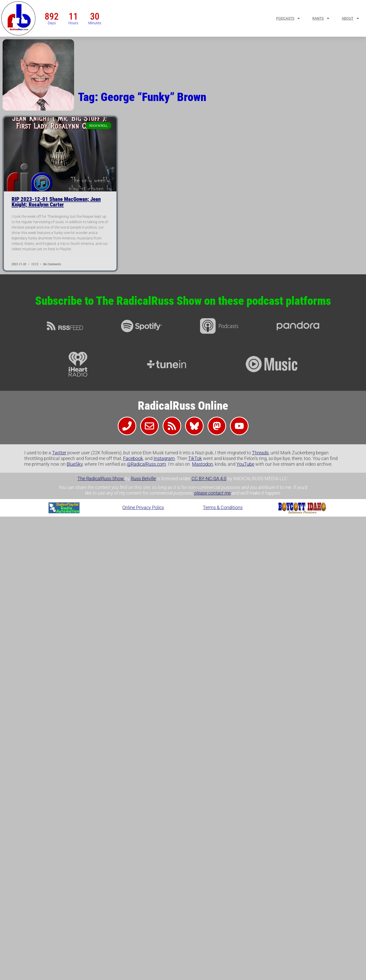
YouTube (245, 464)
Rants (321, 18)
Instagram (164, 458)
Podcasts (288, 18)
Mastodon (202, 464)
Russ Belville (143, 479)
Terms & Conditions (223, 507)
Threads (260, 453)
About (351, 18)
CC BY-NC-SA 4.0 (209, 479)
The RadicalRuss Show (101, 479)
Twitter (59, 453)
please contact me (213, 493)
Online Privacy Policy (143, 507)
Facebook (133, 458)
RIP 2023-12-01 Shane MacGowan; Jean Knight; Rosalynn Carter (56, 202)
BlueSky (75, 464)
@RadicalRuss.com (146, 464)
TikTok (195, 458)
